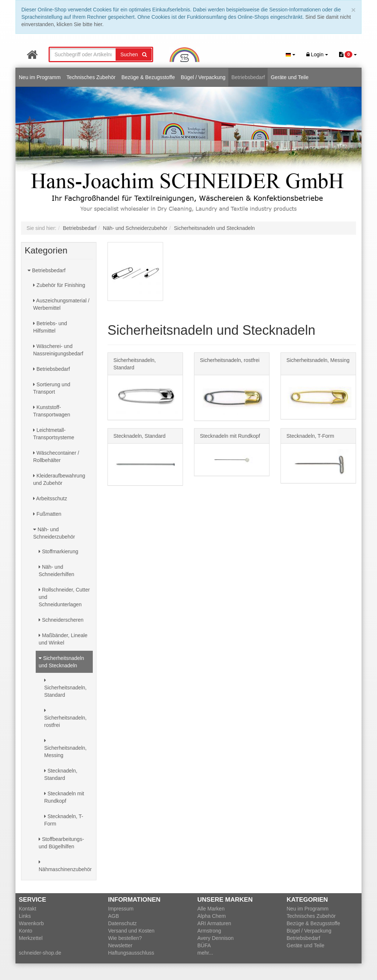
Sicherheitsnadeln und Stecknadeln (61, 662)
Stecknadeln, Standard (61, 774)
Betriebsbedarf (248, 77)
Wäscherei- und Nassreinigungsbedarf (58, 350)
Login (317, 54)
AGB (114, 916)
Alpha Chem (212, 916)
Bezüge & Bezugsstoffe (148, 77)
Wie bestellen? (125, 938)
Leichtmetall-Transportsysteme (54, 434)
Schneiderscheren (61, 620)
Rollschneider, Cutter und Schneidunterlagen (64, 597)
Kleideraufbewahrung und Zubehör (59, 479)
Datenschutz (123, 923)
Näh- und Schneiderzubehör (54, 533)
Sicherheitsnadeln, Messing (65, 748)
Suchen (134, 54)
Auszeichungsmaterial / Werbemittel (61, 304)
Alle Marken (211, 909)
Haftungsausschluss (131, 953)
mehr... (205, 953)
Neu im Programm (40, 77)
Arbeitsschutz (50, 498)
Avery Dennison (216, 938)
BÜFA (204, 945)
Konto (26, 931)
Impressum (121, 909)
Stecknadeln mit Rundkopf (64, 797)
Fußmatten (47, 514)
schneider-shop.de (40, 953)
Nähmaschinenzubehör (65, 866)
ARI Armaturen (214, 923)
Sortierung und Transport (52, 388)
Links (25, 916)
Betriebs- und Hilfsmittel (50, 327)
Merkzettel (31, 938)
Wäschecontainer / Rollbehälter (56, 457)
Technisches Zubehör (91, 77)
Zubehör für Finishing (59, 285)
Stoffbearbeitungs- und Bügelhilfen (61, 843)
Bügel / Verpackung (203, 77)
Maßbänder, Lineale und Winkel (63, 639)
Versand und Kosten (131, 931)
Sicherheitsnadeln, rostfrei (65, 718)
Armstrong (209, 931)
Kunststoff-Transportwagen (52, 411)
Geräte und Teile (289, 77)
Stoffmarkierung (58, 551)
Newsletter (120, 945)
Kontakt (27, 909)
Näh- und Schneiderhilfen (57, 571)
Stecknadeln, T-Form (64, 820)
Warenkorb (31, 923)
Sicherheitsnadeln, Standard (65, 688)
